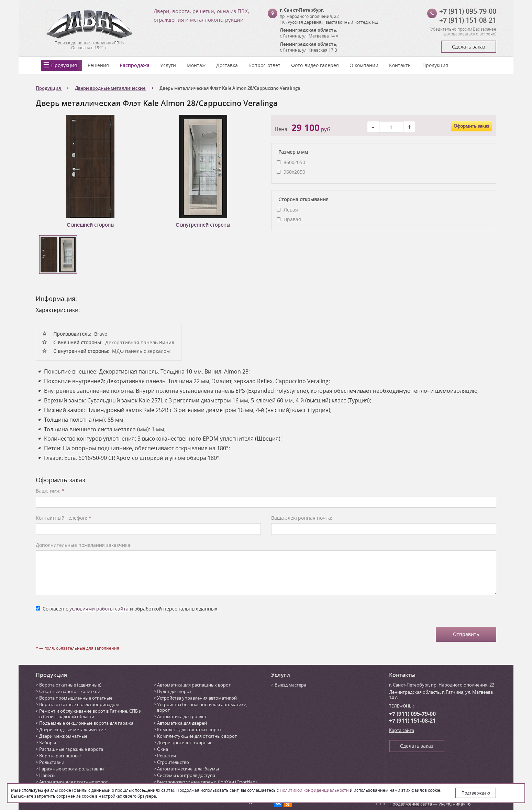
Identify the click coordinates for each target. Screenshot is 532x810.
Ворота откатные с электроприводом (79, 704)
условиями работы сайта (99, 609)
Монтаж (196, 65)
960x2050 (294, 172)
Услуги (168, 65)
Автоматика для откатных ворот (74, 782)
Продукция (64, 65)
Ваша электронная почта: (302, 518)
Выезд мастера (290, 685)
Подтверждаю (476, 793)
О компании (364, 65)
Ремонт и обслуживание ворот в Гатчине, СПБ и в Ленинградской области (90, 714)
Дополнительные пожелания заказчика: (84, 545)
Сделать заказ (469, 47)
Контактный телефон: (64, 518)
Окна (163, 749)
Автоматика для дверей (182, 723)
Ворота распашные (60, 756)
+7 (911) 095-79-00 (468, 11)
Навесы (47, 775)
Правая (292, 219)
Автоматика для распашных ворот (194, 685)
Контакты (400, 65)
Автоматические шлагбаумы (188, 769)
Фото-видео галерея (315, 65)
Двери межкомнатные (63, 736)
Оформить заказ (471, 126)
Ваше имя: (50, 491)
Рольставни (52, 762)
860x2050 (294, 162)
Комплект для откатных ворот (189, 730)
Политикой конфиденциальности (314, 790)
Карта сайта (402, 730)
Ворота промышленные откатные (76, 698)
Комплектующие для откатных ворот (197, 736)
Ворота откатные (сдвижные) (70, 685)
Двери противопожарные (185, 743)
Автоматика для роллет (182, 716)
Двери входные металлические (73, 730)
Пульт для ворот (174, 691)
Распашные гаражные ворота (71, 749)
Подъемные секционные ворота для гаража (86, 723)
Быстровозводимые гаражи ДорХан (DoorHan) (207, 782)
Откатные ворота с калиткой (70, 691)
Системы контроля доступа (186, 775)
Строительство (173, 762)
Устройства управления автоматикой (197, 698)
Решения (98, 65)
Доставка (227, 65)
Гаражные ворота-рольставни (71, 769)
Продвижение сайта (411, 804)
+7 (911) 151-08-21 (468, 20)
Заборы (48, 743)
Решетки (167, 756)
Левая (291, 210)
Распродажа (135, 65)
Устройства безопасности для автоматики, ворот (202, 707)
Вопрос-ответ (264, 65)
